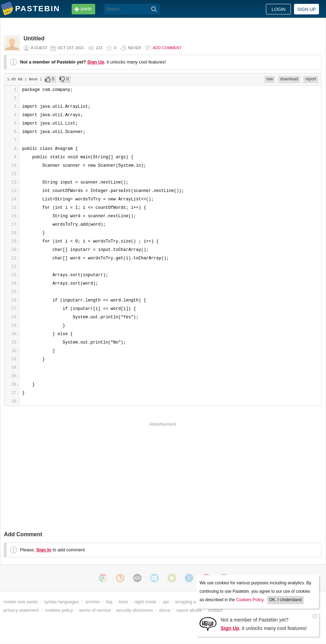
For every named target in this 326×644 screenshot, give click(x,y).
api (166, 602)
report (311, 79)
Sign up (307, 9)
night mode (145, 602)
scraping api (187, 602)
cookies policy (59, 610)
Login (279, 9)
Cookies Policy (250, 600)
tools (123, 602)
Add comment (167, 48)
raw (270, 79)
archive (93, 602)
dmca (165, 610)
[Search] (154, 9)
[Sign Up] (208, 623)
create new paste (21, 602)
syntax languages (61, 602)
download (289, 79)
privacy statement (21, 610)
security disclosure (134, 610)
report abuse (189, 610)
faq (109, 602)
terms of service (95, 610)
